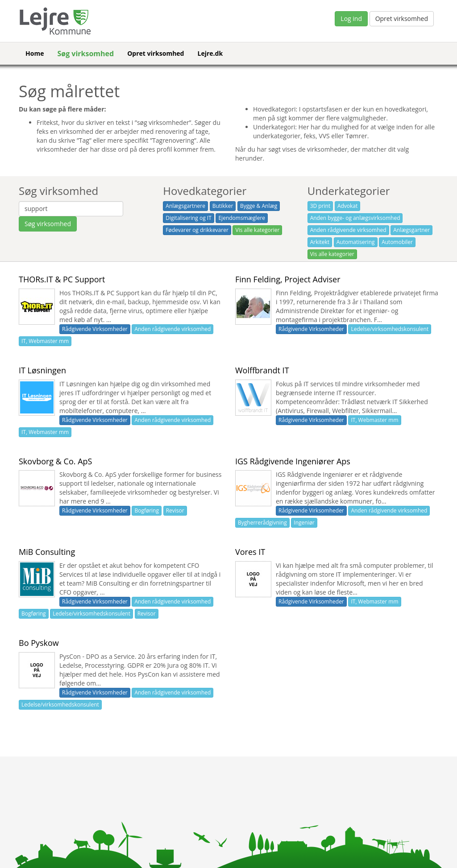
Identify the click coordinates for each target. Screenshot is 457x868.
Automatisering (356, 242)
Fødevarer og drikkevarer (197, 230)
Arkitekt (320, 242)
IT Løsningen (42, 370)
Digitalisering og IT (188, 218)
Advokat (347, 206)
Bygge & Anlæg (259, 206)
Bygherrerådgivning (262, 523)
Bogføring (147, 510)
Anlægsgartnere (185, 206)
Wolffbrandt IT (262, 370)
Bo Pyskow (39, 643)
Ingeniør (304, 523)
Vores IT (250, 552)
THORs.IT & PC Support (62, 279)
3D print (320, 206)
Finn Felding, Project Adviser (288, 279)
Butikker (223, 206)
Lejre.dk (210, 53)
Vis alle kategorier (257, 230)
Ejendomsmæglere (242, 218)
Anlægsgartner (411, 230)
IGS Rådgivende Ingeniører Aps (293, 461)
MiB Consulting (47, 552)
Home (35, 53)
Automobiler (397, 242)
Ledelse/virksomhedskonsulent (390, 329)
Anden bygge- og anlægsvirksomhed (355, 218)
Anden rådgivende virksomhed (348, 230)
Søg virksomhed (85, 54)
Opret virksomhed (402, 19)
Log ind (351, 19)
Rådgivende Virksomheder (95, 329)
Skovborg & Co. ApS (55, 461)
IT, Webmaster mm (45, 341)
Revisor (175, 510)
